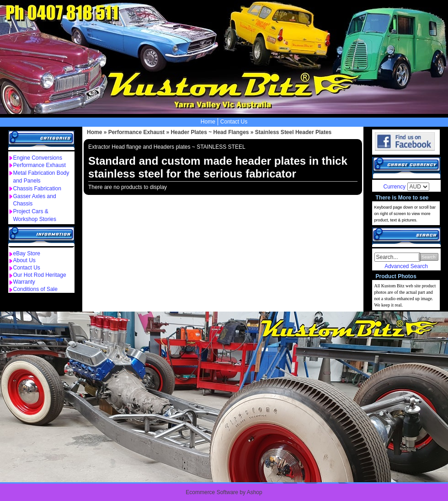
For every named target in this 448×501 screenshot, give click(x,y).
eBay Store (27, 253)
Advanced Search (406, 266)
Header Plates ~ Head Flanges (210, 132)
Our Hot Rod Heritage (40, 275)
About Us (24, 260)
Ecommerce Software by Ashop (224, 492)
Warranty (24, 282)
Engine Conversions (38, 158)
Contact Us (234, 122)
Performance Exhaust (40, 165)
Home (208, 122)
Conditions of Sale (35, 289)
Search (428, 257)
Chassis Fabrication (37, 189)
